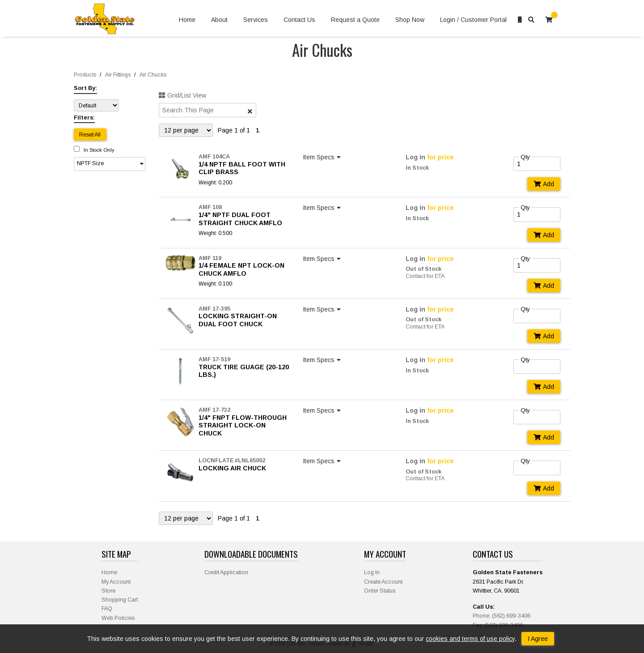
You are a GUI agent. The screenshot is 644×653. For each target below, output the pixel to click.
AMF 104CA (214, 157)
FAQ (107, 609)
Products (85, 75)
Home (187, 20)
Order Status (380, 591)
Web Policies (118, 618)
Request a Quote (355, 20)
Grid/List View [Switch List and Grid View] (182, 95)
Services (256, 20)
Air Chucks (153, 75)
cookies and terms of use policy (470, 639)
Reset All (90, 135)
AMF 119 (210, 258)
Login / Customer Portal (473, 20)
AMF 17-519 (214, 359)
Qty (525, 157)
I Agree (538, 639)
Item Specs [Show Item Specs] (323, 157)
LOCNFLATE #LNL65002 (232, 461)
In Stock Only (94, 150)
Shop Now (410, 20)
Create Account (383, 582)
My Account (116, 582)
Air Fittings (118, 75)
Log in (415, 157)
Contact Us (299, 20)
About (219, 20)
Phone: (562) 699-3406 (502, 616)
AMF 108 (210, 207)
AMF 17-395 (214, 309)
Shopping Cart (120, 600)
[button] (110, 164)
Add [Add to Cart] (544, 184)
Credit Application (226, 572)
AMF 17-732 (214, 410)
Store (108, 591)
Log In (372, 572)
